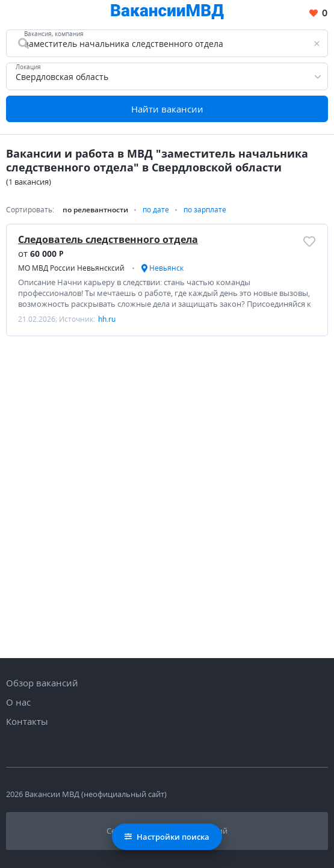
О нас (18, 702)
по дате (156, 210)
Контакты (27, 721)
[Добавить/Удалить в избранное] (309, 241)
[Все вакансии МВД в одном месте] (167, 14)
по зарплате (205, 210)
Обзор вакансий (42, 683)
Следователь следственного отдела (108, 239)
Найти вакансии (167, 109)
